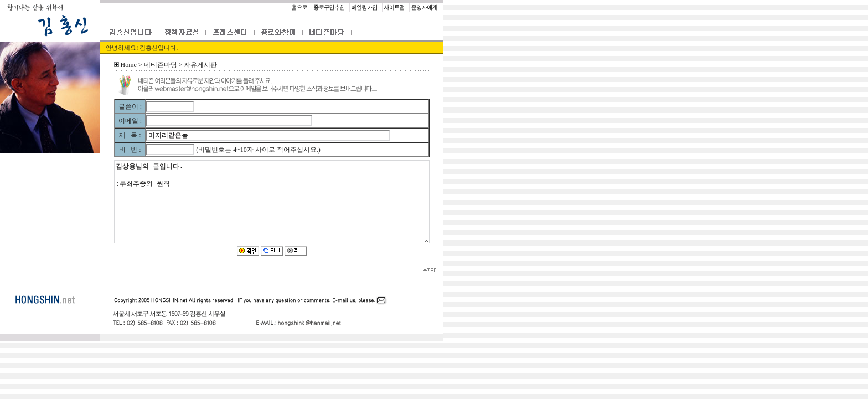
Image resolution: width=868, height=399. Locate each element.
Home (129, 65)
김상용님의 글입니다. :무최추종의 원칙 (272, 202)
